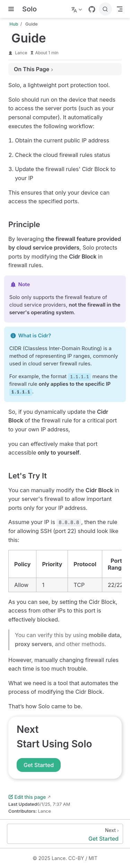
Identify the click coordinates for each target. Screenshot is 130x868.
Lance (21, 53)
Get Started (39, 765)
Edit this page (27, 797)
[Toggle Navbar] (120, 9)
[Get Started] (65, 834)
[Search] (105, 9)
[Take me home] (29, 9)
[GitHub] (92, 9)
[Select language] (77, 9)
